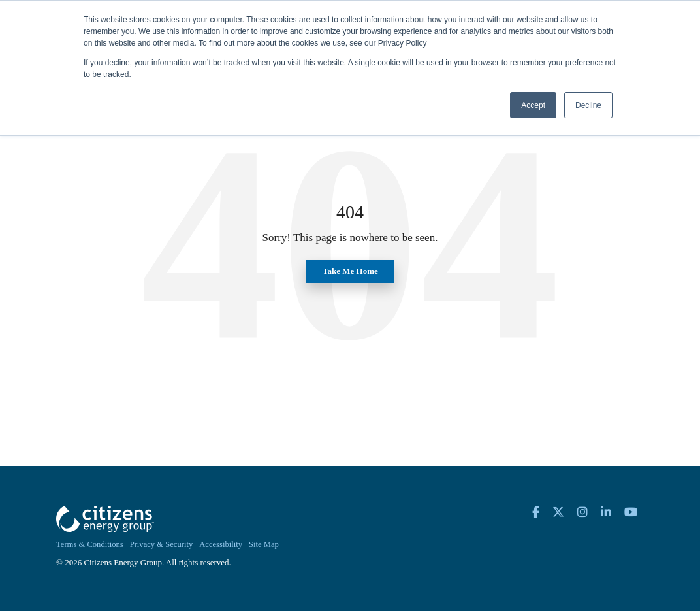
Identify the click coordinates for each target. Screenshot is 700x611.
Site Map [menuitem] (264, 544)
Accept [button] (533, 105)
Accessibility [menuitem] (221, 544)
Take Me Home (350, 271)
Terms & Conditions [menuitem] (90, 544)
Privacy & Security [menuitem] (162, 544)
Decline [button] (588, 105)
